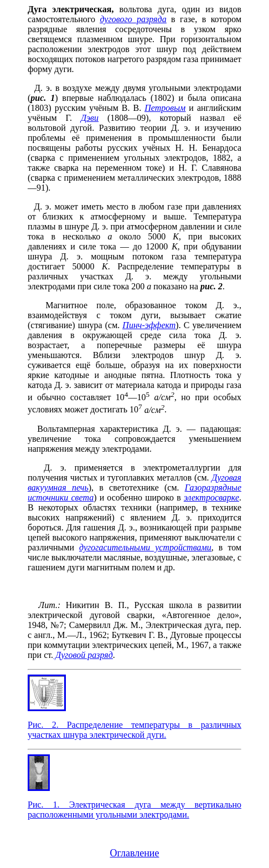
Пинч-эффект (149, 325)
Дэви (90, 118)
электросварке (211, 497)
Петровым (165, 108)
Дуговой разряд (83, 655)
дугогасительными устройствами (145, 547)
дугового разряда (133, 19)
